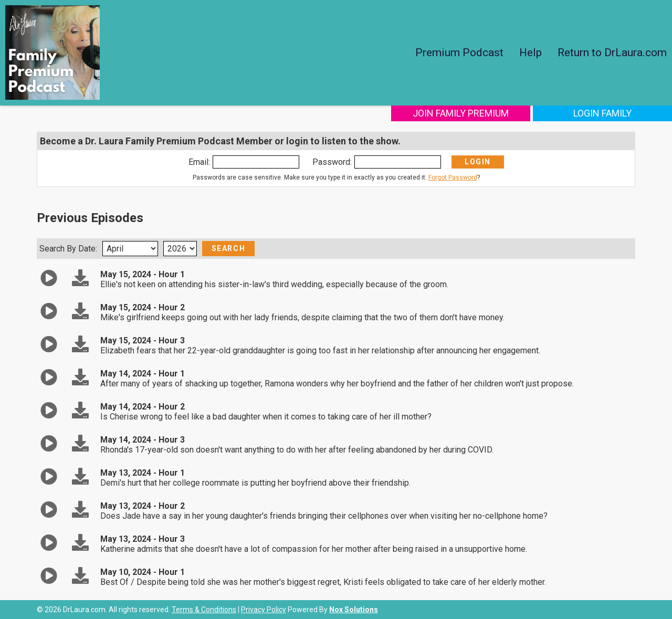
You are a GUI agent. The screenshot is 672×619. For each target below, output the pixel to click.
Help (531, 53)
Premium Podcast (459, 53)
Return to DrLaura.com (612, 53)
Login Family (602, 113)
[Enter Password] (398, 162)
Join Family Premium (461, 113)
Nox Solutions (354, 610)
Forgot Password (453, 177)
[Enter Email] (256, 162)
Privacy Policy (264, 610)
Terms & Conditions (204, 610)
